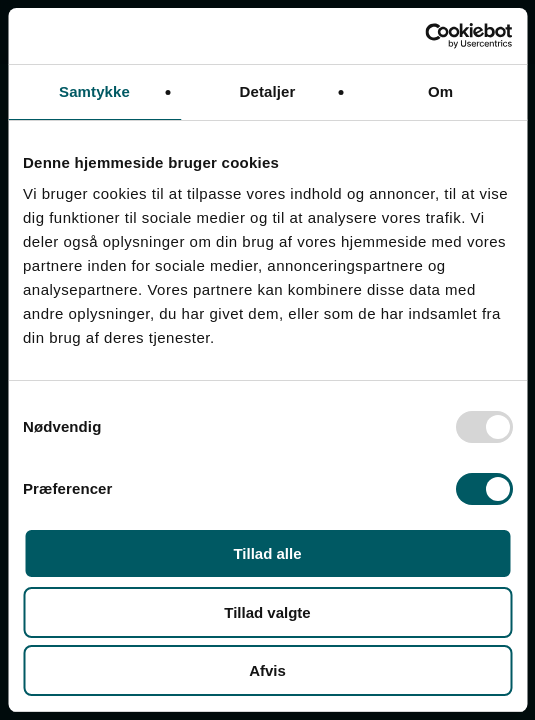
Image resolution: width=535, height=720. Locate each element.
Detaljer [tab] (268, 91)
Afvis (267, 670)
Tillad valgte (267, 612)
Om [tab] (440, 91)
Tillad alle (267, 553)
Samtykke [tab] (94, 91)
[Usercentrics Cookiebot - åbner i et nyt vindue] (424, 36)
